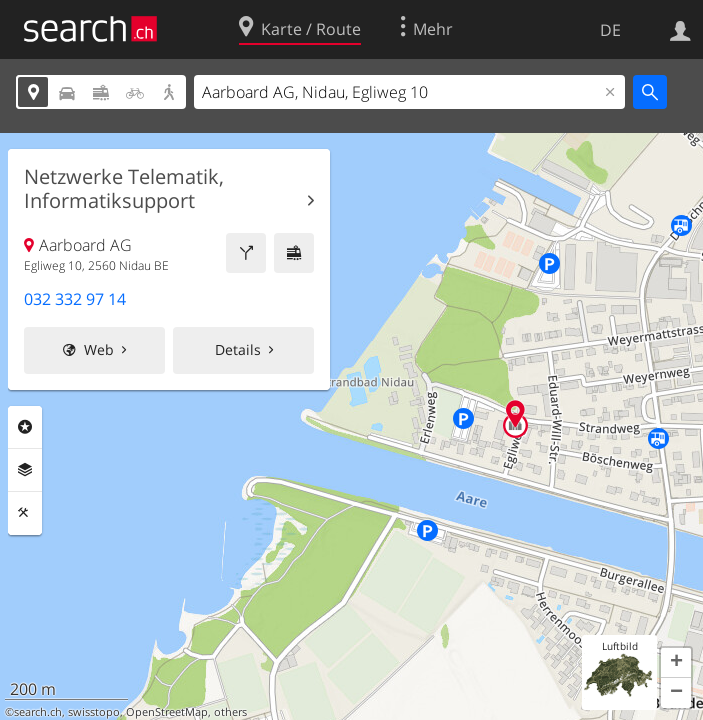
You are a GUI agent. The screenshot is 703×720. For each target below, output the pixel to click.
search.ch (38, 712)
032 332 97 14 (75, 299)
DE (610, 30)
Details (238, 349)
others (230, 712)
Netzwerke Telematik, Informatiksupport (124, 189)
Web (99, 349)
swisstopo (94, 712)
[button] (676, 663)
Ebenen (25, 470)
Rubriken (25, 427)
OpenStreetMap (167, 712)
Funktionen (25, 513)
